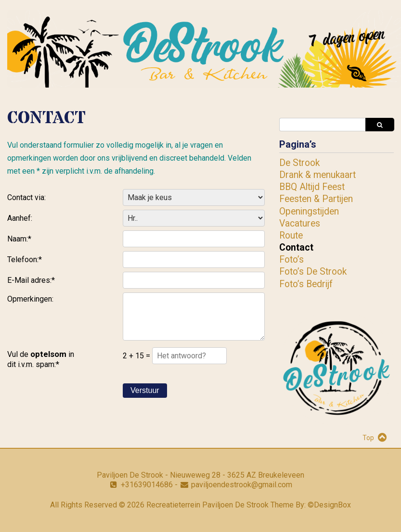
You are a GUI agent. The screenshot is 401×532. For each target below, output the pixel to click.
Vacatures (300, 223)
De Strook (299, 163)
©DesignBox (329, 505)
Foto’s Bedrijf (306, 284)
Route (291, 235)
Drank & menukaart (317, 175)
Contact (296, 247)
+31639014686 (147, 485)
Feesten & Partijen (316, 199)
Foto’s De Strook (313, 272)
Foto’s (291, 260)
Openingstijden (309, 211)
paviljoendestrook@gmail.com (242, 485)
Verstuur (145, 390)
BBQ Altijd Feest (312, 187)
